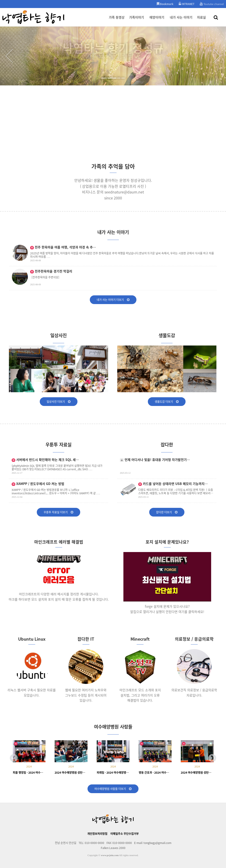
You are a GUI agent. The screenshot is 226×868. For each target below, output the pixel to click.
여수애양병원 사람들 (113, 729)
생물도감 (167, 338)
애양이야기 (157, 21)
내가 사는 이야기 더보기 (113, 300)
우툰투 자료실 (58, 447)
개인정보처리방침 (97, 834)
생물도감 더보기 (167, 402)
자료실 (201, 21)
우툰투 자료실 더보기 (58, 512)
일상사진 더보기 (59, 402)
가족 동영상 (117, 21)
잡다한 (167, 447)
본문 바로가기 (0, 0)
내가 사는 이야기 (181, 21)
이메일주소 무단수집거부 (125, 834)
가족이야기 (137, 21)
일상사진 (58, 338)
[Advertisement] (113, 127)
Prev (9, 56)
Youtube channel (212, 4)
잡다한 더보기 (167, 512)
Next (217, 56)
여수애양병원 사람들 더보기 (113, 789)
